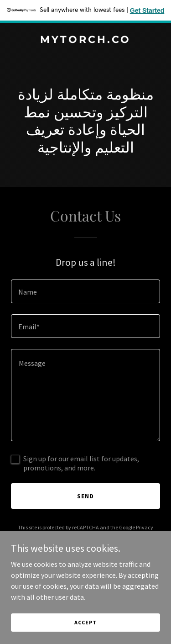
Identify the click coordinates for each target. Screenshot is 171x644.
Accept (85, 622)
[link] (85, 40)
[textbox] (85, 291)
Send (85, 496)
